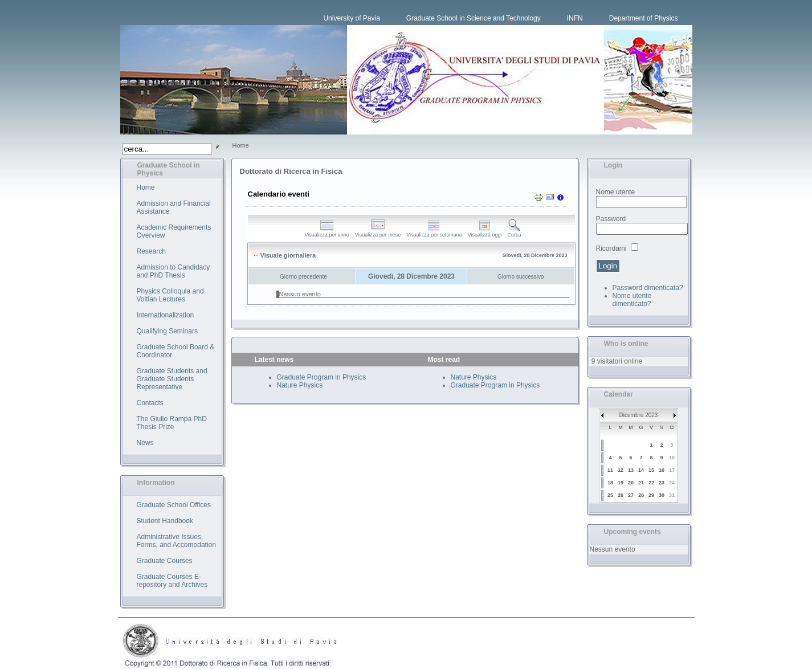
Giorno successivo (521, 277)
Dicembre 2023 (639, 415)
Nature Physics (300, 385)
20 (631, 483)
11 (610, 470)
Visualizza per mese (378, 232)
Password (611, 219)
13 (631, 470)
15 (651, 470)
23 (662, 483)
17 (672, 470)
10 (672, 458)
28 (641, 495)
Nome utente (616, 192)
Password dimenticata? (648, 288)
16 (662, 470)
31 (672, 495)
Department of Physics (644, 18)
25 (610, 495)
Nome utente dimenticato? (632, 300)
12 (621, 470)
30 (662, 495)
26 (621, 495)
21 (641, 483)
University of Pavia (351, 18)
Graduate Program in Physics (322, 377)
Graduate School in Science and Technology (474, 18)
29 (651, 495)
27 (631, 495)
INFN (575, 18)
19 (621, 483)
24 (672, 483)
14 (641, 470)
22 (651, 483)
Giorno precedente (303, 277)
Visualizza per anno (327, 232)
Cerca (515, 232)
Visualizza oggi (485, 232)
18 (610, 483)
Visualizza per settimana (434, 232)
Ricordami (611, 248)
